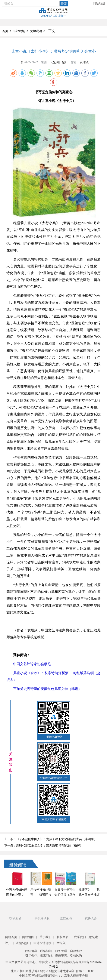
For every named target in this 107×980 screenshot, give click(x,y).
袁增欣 (84, 62)
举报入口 (63, 943)
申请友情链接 (43, 943)
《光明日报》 (59, 62)
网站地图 (99, 4)
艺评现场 (19, 31)
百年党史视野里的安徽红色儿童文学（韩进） (47, 689)
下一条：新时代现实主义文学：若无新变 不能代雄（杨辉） (44, 846)
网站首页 (11, 937)
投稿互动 (15, 918)
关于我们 (45, 937)
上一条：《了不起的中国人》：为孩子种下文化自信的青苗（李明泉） (51, 839)
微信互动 (66, 918)
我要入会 (91, 918)
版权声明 (63, 937)
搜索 (64, 4)
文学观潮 (36, 31)
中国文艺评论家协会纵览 (32, 664)
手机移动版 (42, 918)
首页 (5, 31)
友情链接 (22, 943)
